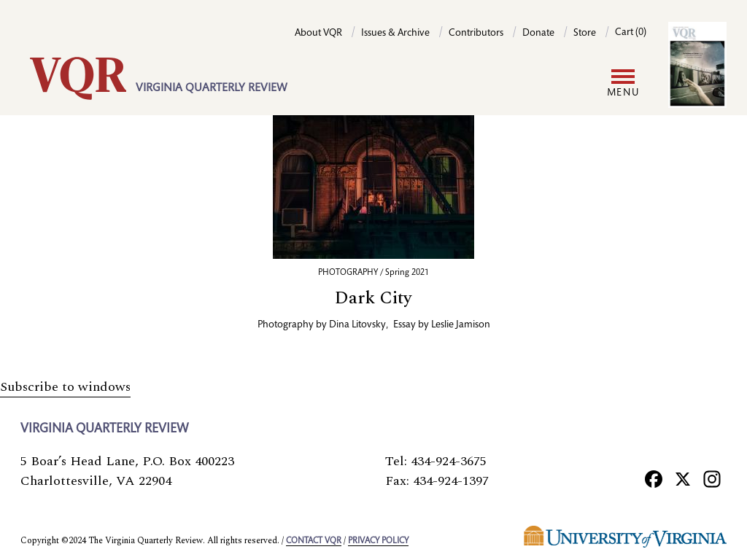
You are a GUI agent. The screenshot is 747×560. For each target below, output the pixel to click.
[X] (683, 478)
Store (585, 34)
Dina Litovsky (357, 325)
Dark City (373, 298)
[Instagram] (712, 478)
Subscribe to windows (65, 387)
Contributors (476, 34)
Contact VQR (314, 541)
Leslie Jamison (461, 325)
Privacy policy (378, 541)
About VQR (318, 34)
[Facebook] (654, 478)
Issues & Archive (395, 34)
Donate (538, 34)
